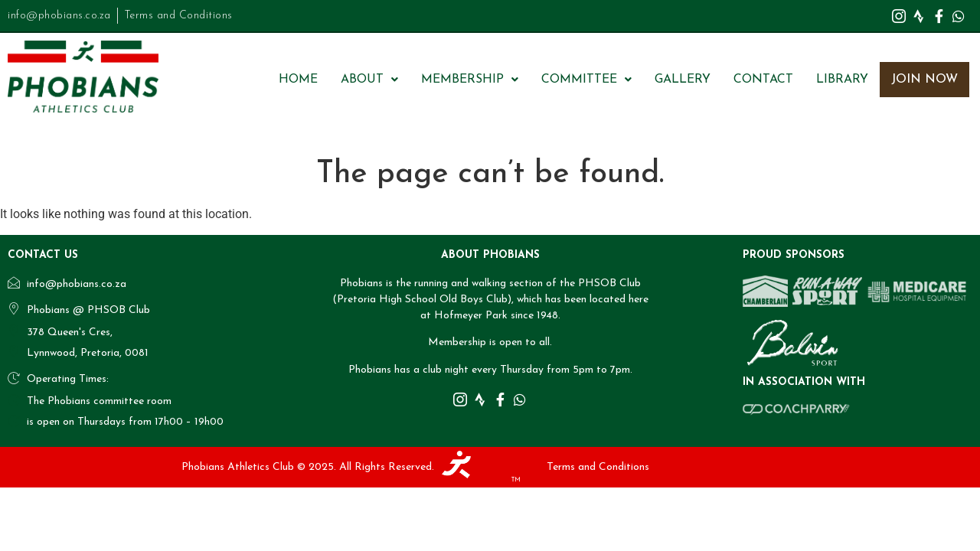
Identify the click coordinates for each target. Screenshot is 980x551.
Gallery (683, 80)
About (369, 80)
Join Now (924, 80)
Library (842, 80)
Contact (763, 80)
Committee (586, 80)
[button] (369, 80)
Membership (470, 80)
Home (298, 80)
